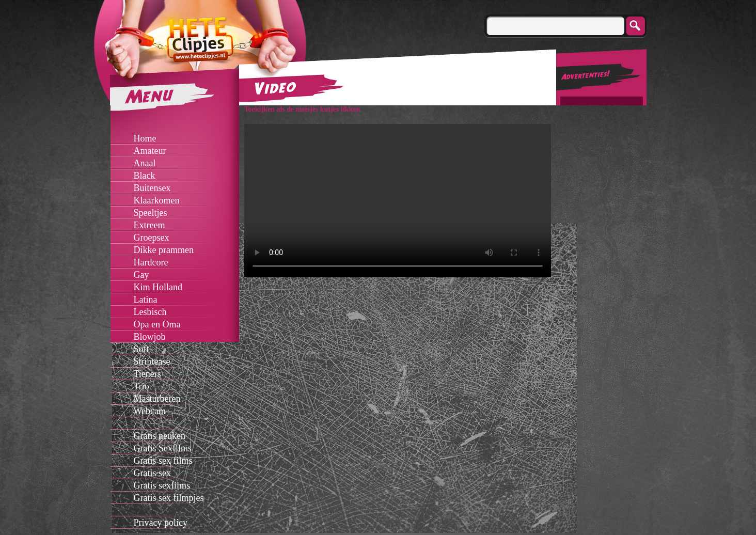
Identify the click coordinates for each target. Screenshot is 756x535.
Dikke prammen (164, 250)
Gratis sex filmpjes (169, 498)
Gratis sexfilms (162, 485)
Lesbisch (150, 312)
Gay (141, 275)
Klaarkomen (157, 200)
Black (145, 176)
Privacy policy (161, 523)
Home (145, 138)
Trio (141, 386)
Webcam (150, 411)
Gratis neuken (160, 436)
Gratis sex (152, 473)
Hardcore (151, 262)
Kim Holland (158, 287)
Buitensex (152, 188)
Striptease (152, 361)
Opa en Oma (157, 324)
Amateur (150, 151)
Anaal (145, 163)
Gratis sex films (163, 461)
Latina (146, 300)
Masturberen (157, 399)
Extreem (149, 225)
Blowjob (150, 337)
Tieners (147, 374)
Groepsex (152, 238)
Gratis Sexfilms (163, 448)
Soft (141, 349)
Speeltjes (151, 213)
